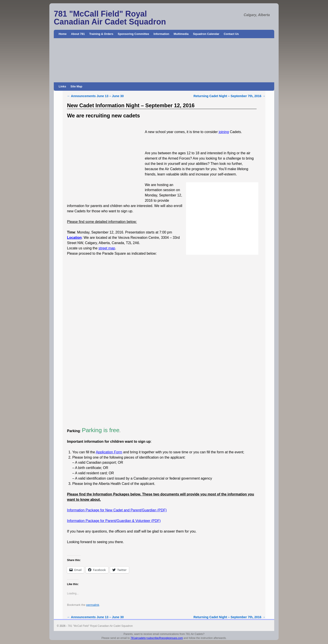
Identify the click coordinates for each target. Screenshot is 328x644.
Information (161, 34)
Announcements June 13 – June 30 (95, 96)
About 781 (78, 34)
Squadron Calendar (206, 34)
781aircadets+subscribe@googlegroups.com (157, 638)
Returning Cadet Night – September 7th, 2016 (229, 96)
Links (62, 86)
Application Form (109, 452)
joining (224, 132)
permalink (93, 605)
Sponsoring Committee (133, 34)
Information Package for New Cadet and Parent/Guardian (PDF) (117, 510)
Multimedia (181, 34)
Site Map (76, 86)
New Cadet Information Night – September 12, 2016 (131, 105)
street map (107, 248)
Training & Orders (101, 34)
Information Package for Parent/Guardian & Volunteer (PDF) (114, 521)
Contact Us (231, 34)
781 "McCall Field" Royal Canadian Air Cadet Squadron (110, 18)
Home (63, 34)
